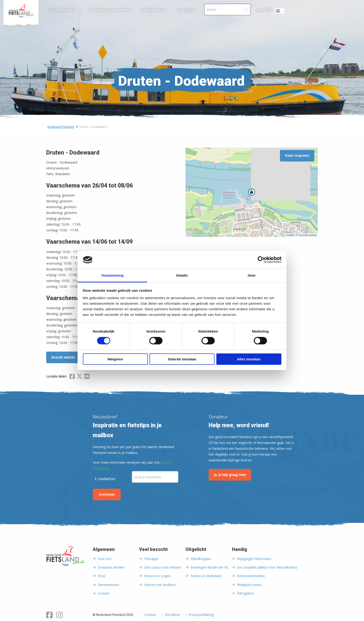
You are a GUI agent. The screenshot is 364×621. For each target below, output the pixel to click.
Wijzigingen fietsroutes (254, 559)
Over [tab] (252, 275)
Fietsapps (151, 559)
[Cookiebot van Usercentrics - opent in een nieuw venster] (261, 260)
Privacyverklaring (201, 615)
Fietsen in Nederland (206, 576)
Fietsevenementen (251, 576)
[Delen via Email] (87, 377)
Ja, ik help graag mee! (230, 475)
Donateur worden (111, 567)
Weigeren (115, 359)
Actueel (186, 10)
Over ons (105, 559)
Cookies (150, 615)
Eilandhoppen (201, 559)
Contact (104, 593)
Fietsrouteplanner (109, 10)
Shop (261, 10)
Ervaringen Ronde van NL (210, 567)
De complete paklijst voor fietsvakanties (267, 567)
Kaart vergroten (297, 155)
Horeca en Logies (157, 576)
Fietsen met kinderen (160, 585)
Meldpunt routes (249, 585)
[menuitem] (21, 11)
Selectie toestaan (182, 359)
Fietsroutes (63, 10)
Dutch (280, 11)
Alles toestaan (249, 359)
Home (21, 11)
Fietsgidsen (245, 593)
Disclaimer (172, 615)
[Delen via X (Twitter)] (80, 377)
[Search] (227, 10)
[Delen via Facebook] (72, 377)
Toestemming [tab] (112, 275)
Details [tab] (182, 275)
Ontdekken (153, 10)
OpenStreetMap (308, 235)
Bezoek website (63, 357)
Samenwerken (108, 585)
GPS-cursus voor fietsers (163, 567)
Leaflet (290, 235)
